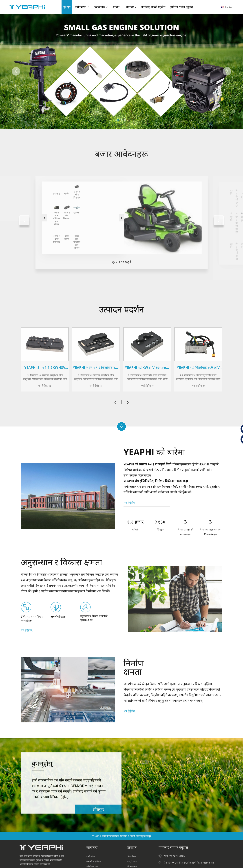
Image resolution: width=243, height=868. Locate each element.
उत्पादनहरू (101, 7)
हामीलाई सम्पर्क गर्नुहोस (153, 7)
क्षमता (117, 7)
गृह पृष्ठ (67, 7)
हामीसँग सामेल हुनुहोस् (181, 7)
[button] (16, 71)
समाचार (131, 7)
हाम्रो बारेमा (82, 7)
